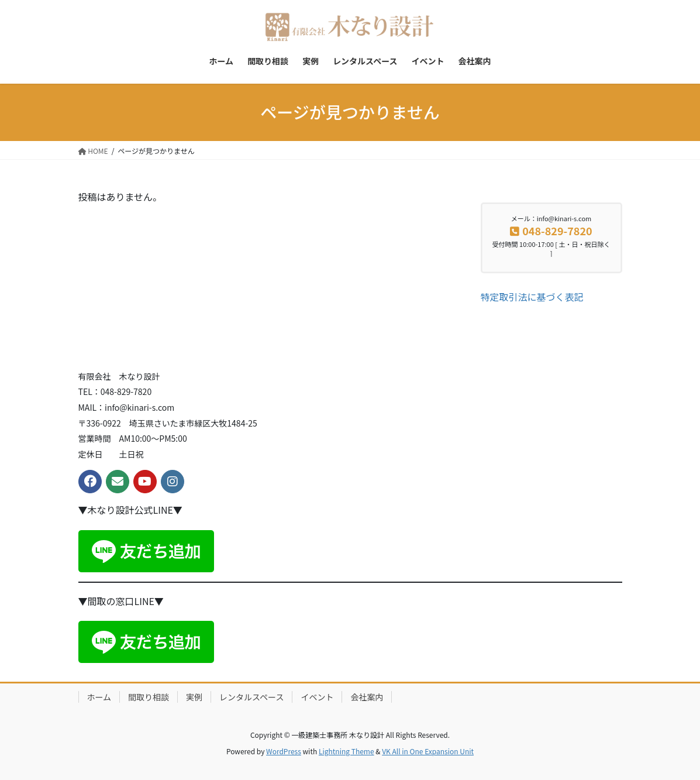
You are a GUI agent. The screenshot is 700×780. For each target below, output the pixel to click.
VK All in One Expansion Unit (428, 751)
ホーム (99, 697)
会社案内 (367, 697)
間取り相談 (149, 697)
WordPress (284, 751)
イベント (317, 697)
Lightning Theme (346, 751)
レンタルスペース (251, 697)
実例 (194, 697)
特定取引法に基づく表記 (532, 297)
